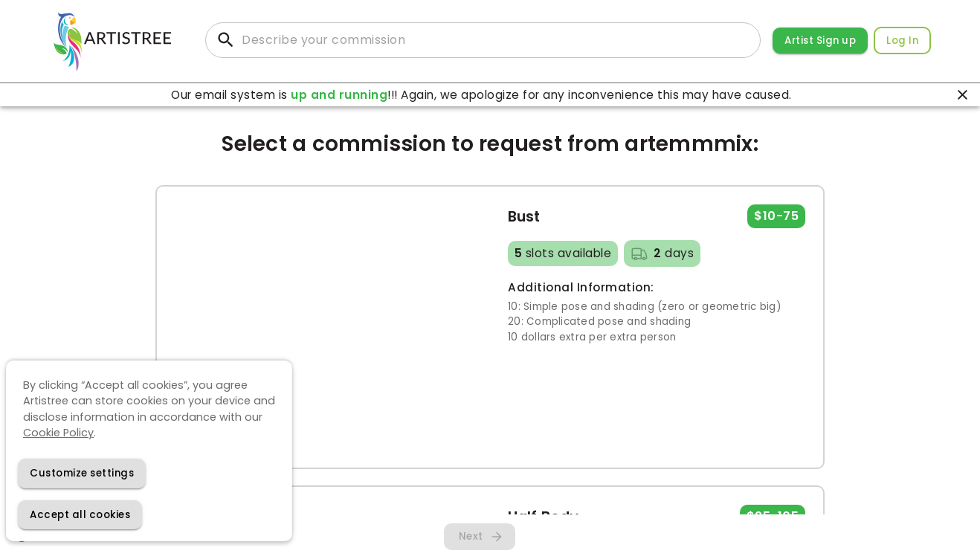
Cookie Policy (58, 433)
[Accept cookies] (80, 515)
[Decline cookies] (82, 473)
